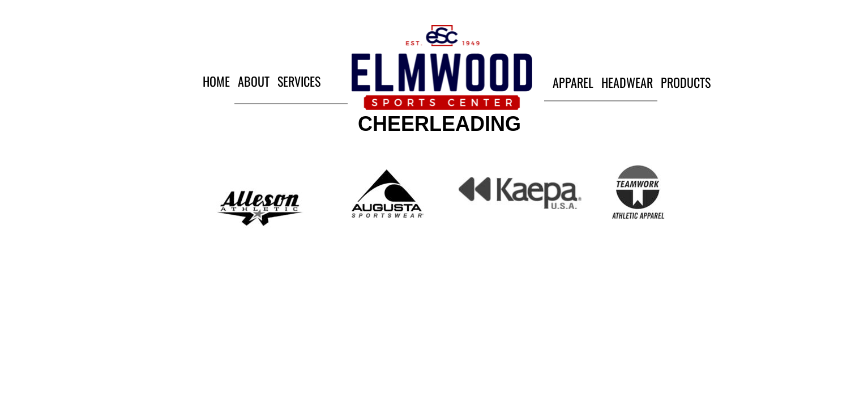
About (254, 81)
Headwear (627, 82)
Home (216, 81)
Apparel (573, 82)
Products (686, 82)
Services (299, 81)
